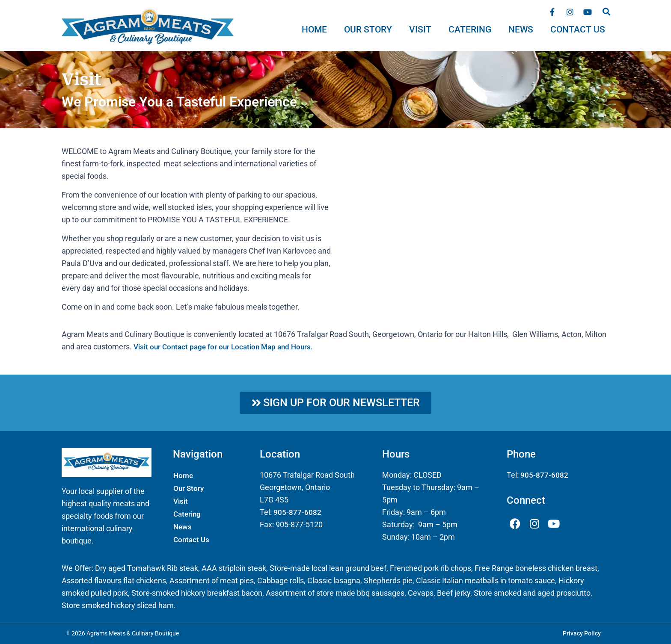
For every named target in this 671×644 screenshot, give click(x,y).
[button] (607, 11)
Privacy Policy (582, 634)
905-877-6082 (297, 512)
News (521, 29)
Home (314, 29)
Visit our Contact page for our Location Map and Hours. (227, 347)
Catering (470, 29)
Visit (420, 29)
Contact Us (578, 29)
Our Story (368, 29)
